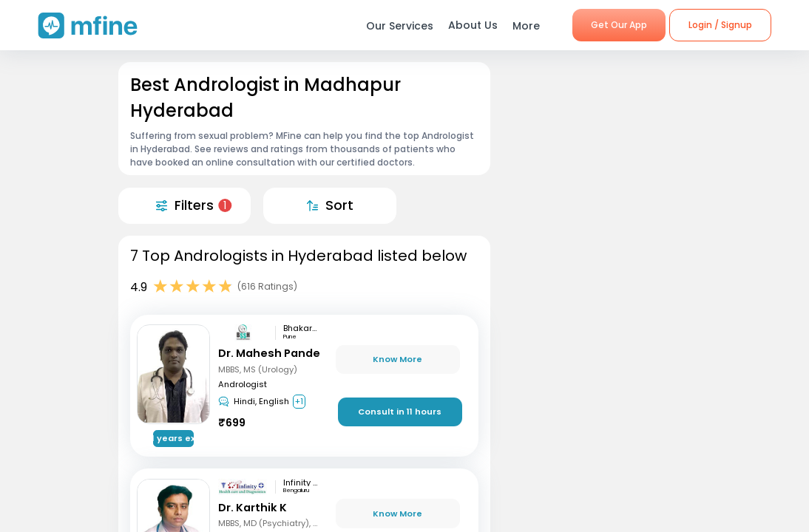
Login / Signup (720, 25)
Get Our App (619, 25)
